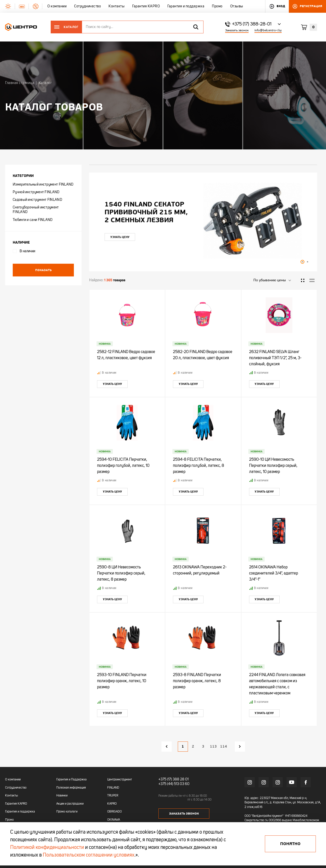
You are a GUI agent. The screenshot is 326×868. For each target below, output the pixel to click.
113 (213, 746)
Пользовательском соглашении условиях (89, 855)
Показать (43, 270)
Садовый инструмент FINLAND (37, 200)
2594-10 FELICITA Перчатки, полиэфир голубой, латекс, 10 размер (123, 466)
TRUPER (113, 796)
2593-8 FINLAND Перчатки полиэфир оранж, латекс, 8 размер (197, 681)
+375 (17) (165, 779)
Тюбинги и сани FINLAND (33, 220)
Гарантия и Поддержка (71, 780)
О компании (13, 780)
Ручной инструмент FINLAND (36, 192)
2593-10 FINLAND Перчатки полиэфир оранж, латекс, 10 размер (122, 681)
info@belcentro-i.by (268, 30)
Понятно (290, 844)
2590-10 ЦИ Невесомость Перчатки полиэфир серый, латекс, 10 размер (273, 466)
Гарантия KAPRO (16, 804)
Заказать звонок (237, 30)
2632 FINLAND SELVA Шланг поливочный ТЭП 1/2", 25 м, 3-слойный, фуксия (275, 358)
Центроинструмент (120, 780)
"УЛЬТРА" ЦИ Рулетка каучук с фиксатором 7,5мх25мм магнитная (145, 212)
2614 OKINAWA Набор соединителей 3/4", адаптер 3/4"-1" (274, 573)
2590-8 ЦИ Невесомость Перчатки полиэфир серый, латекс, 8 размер (121, 573)
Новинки (62, 796)
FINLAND (113, 788)
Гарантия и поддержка (20, 812)
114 (223, 746)
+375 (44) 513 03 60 (174, 784)
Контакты (11, 796)
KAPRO (112, 804)
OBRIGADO (114, 812)
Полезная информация (71, 788)
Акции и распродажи (70, 804)
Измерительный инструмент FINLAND (43, 185)
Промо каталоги (67, 812)
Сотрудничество (16, 788)
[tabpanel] (203, 221)
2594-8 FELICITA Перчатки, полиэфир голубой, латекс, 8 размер (199, 466)
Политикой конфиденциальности (47, 848)
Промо (9, 820)
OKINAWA (114, 820)
